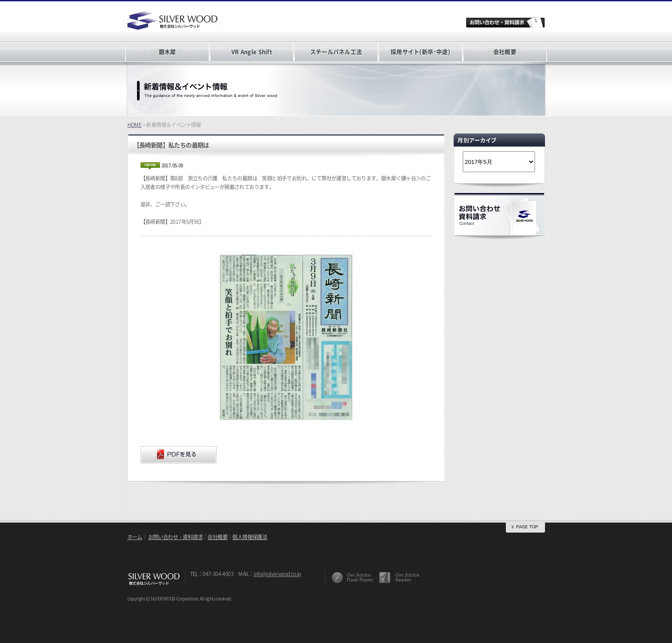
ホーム (135, 537)
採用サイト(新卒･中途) (420, 52)
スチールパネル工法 (336, 52)
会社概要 (505, 52)
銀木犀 (167, 52)
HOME (135, 125)
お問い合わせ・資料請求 (176, 537)
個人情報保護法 (250, 537)
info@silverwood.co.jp (277, 574)
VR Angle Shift (252, 52)
